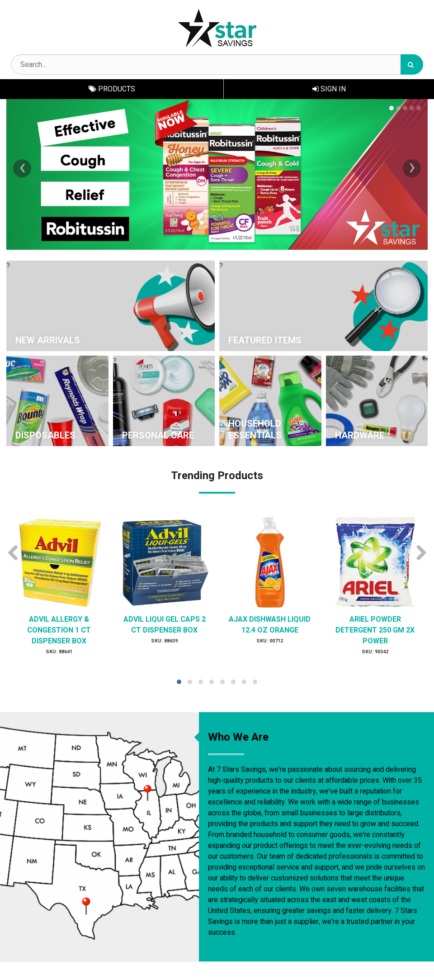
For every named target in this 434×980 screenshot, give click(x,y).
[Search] (412, 64)
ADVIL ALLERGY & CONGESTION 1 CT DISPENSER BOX (59, 630)
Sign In (329, 89)
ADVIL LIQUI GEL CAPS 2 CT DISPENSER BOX (165, 625)
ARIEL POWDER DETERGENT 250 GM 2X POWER (375, 630)
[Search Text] (217, 64)
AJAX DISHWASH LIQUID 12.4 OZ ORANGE (270, 625)
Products (112, 89)
